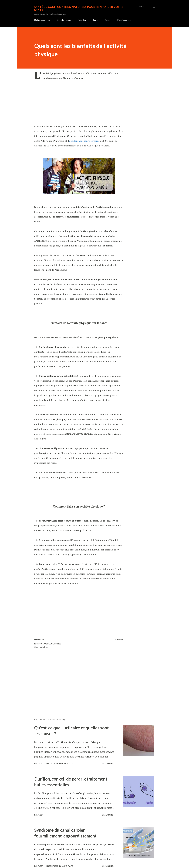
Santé (95, 20)
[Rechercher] (141, 7)
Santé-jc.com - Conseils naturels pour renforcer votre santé (79, 8)
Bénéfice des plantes (42, 20)
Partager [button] (119, 640)
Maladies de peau (124, 20)
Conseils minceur (64, 20)
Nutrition (82, 20)
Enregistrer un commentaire (59, 764)
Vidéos (107, 20)
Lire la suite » (108, 764)
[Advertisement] (79, 102)
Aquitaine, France (52, 644)
